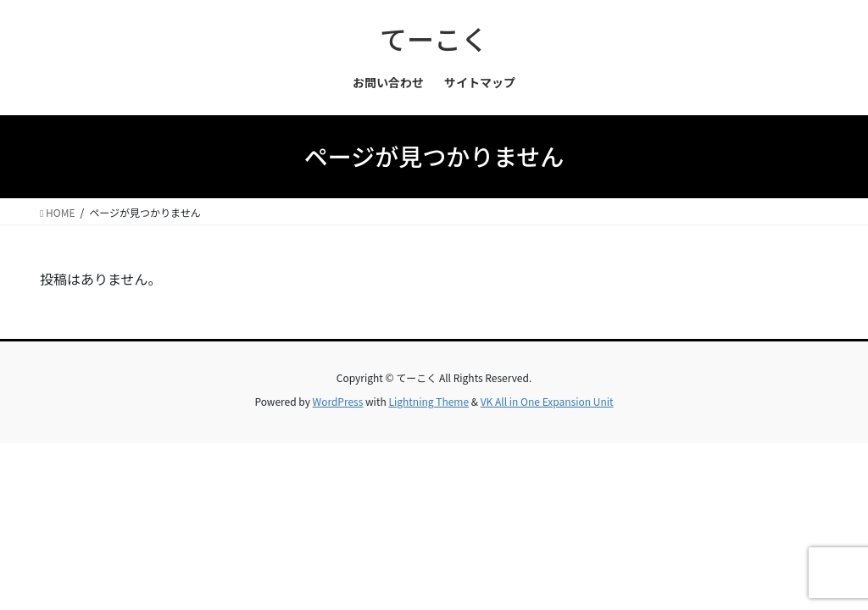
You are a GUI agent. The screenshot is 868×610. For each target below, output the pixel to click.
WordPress (338, 401)
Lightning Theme (428, 401)
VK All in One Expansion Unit (547, 401)
